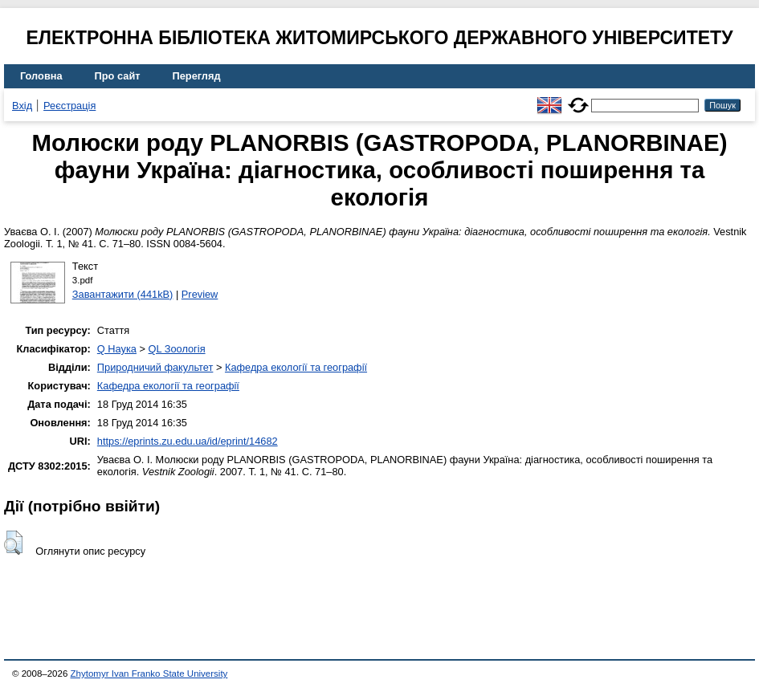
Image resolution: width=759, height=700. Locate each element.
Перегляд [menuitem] (197, 76)
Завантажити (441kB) (123, 294)
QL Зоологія (177, 349)
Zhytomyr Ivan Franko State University (149, 674)
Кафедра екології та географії (296, 367)
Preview (200, 294)
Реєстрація (69, 106)
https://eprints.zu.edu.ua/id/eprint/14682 (188, 441)
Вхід (22, 106)
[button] (13, 543)
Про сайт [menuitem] (118, 76)
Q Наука (117, 349)
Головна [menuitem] (41, 76)
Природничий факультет (155, 367)
